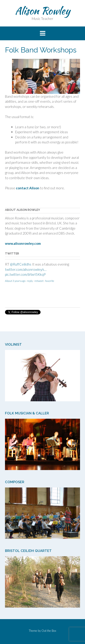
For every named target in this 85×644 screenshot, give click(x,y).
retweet (39, 281)
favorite (50, 281)
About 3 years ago (15, 281)
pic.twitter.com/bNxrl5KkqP (25, 274)
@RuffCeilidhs (21, 264)
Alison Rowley (42, 11)
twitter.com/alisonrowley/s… (26, 269)
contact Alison (28, 188)
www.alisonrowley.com (23, 243)
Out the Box (49, 631)
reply (30, 281)
